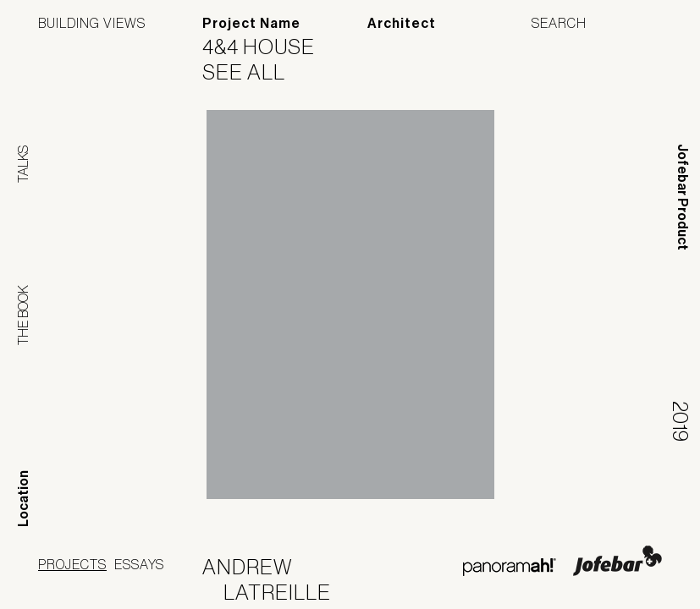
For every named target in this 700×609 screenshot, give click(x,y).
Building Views (92, 23)
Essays (139, 564)
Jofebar (617, 561)
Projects (72, 564)
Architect (402, 23)
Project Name (251, 23)
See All (254, 72)
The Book (23, 315)
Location (23, 499)
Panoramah (509, 567)
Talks (23, 164)
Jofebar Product (683, 197)
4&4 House (269, 47)
